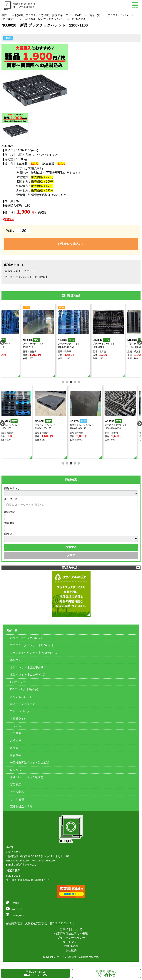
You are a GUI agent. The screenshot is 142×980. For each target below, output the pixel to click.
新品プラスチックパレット (21, 271)
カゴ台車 (16, 733)
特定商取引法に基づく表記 (71, 934)
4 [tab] (75, 382)
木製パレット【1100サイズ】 (28, 675)
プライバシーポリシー (71, 938)
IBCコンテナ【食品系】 (25, 689)
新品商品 (16, 785)
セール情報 (17, 799)
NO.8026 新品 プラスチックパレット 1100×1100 (55, 19)
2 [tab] (67, 382)
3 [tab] (71, 382)
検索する (71, 547)
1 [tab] (63, 382)
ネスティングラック (22, 704)
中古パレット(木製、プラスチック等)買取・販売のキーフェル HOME (42, 15)
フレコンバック (20, 711)
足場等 (14, 748)
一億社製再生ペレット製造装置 (29, 762)
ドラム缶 (16, 726)
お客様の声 (71, 946)
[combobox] (71, 517)
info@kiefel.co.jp (26, 865)
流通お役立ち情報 (21, 806)
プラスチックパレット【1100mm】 (26, 277)
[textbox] (6, 517)
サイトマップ (71, 942)
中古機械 (16, 755)
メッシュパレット (21, 697)
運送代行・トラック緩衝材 (27, 777)
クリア (71, 555)
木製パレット (18, 660)
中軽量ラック (18, 718)
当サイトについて (71, 929)
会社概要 (71, 950)
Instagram (15, 915)
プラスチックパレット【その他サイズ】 (35, 653)
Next (139, 342)
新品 (8, 38)
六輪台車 (16, 741)
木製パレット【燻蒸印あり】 (28, 667)
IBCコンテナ (18, 682)
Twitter (12, 903)
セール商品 (17, 792)
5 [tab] (79, 382)
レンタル (16, 770)
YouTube (14, 909)
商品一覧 (95, 15)
